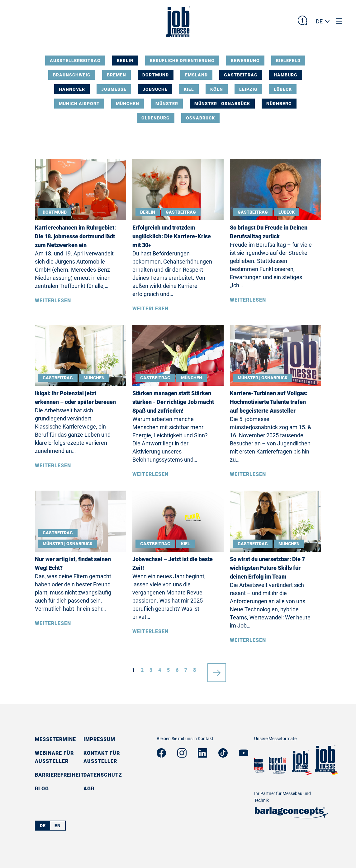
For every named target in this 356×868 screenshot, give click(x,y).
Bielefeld (288, 61)
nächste (217, 670)
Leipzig (248, 89)
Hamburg (286, 75)
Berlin (125, 61)
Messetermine (55, 739)
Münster (167, 104)
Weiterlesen (53, 301)
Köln (217, 89)
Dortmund (156, 75)
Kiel (189, 89)
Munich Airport (79, 104)
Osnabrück (200, 118)
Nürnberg (279, 104)
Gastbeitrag (241, 75)
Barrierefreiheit (59, 775)
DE (319, 21)
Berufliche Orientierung (182, 61)
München (128, 104)
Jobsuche (155, 89)
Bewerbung (245, 61)
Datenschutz (103, 775)
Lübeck (283, 89)
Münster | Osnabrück (222, 104)
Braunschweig (72, 75)
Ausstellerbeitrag (75, 61)
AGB (89, 789)
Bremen (116, 75)
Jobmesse (114, 89)
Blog (42, 789)
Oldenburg (156, 118)
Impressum (99, 739)
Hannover (72, 89)
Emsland (196, 75)
